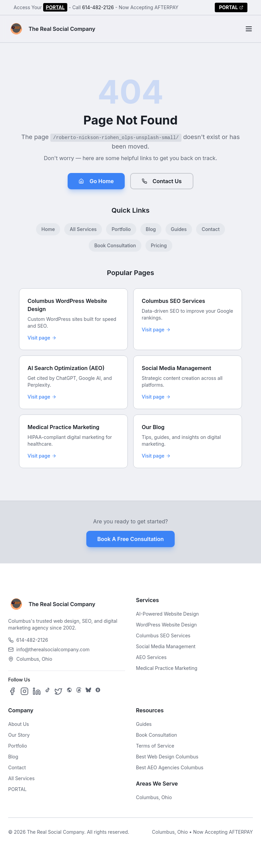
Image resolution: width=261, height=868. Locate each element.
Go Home (96, 181)
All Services (83, 229)
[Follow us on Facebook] (12, 691)
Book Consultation (115, 245)
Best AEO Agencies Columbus (170, 767)
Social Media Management (166, 646)
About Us (19, 724)
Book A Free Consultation (130, 539)
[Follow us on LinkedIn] (37, 691)
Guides (179, 229)
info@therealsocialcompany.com (49, 649)
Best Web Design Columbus (167, 757)
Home (48, 229)
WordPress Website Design (166, 625)
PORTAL (55, 7)
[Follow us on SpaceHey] (69, 691)
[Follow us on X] (58, 691)
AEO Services (151, 657)
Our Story (19, 735)
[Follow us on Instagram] (24, 691)
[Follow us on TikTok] (48, 691)
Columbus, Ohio (154, 797)
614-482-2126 (98, 7)
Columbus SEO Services (163, 635)
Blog (151, 229)
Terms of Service (155, 746)
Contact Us (162, 181)
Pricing (159, 245)
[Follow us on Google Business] (98, 691)
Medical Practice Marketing (167, 668)
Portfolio (121, 229)
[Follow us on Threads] (79, 691)
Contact (211, 229)
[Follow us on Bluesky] (88, 691)
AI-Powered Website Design (167, 614)
